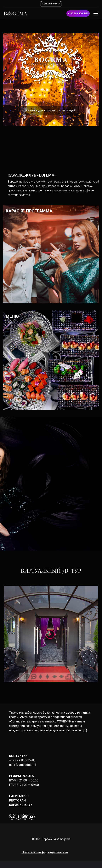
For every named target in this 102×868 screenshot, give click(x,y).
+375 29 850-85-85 (22, 760)
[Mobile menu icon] (96, 13)
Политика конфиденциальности (45, 852)
